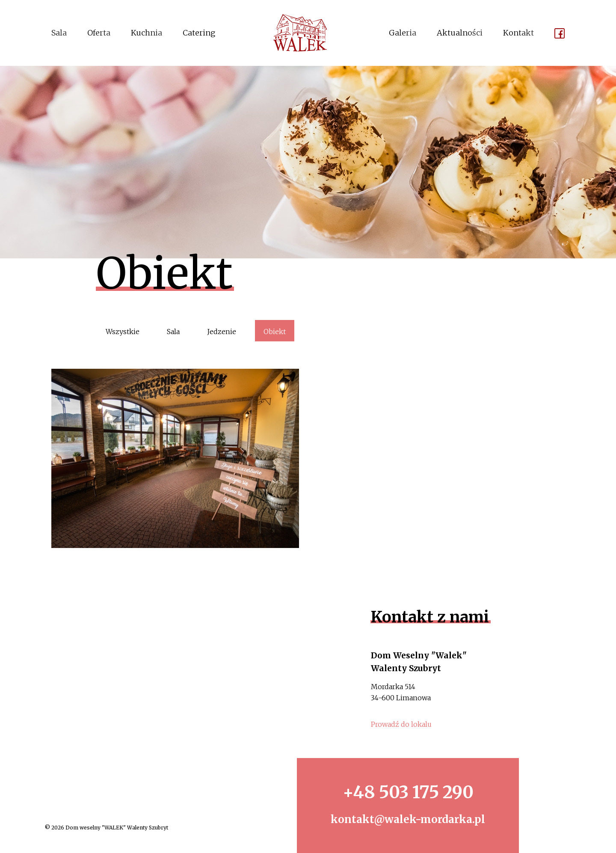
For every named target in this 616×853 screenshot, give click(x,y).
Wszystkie (123, 332)
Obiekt (275, 332)
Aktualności (460, 33)
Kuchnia (147, 33)
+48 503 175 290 (408, 792)
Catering (199, 33)
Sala (59, 33)
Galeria (403, 33)
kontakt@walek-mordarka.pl (408, 819)
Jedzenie (222, 332)
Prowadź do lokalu (401, 724)
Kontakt (518, 33)
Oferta (99, 33)
